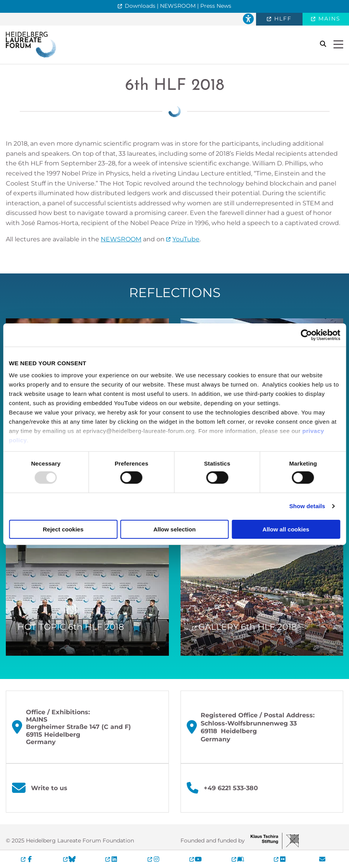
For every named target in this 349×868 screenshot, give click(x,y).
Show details (307, 506)
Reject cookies (63, 529)
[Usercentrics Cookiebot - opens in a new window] (306, 335)
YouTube (186, 239)
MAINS (328, 19)
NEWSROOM (121, 239)
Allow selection (174, 529)
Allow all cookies (286, 529)
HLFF (282, 19)
